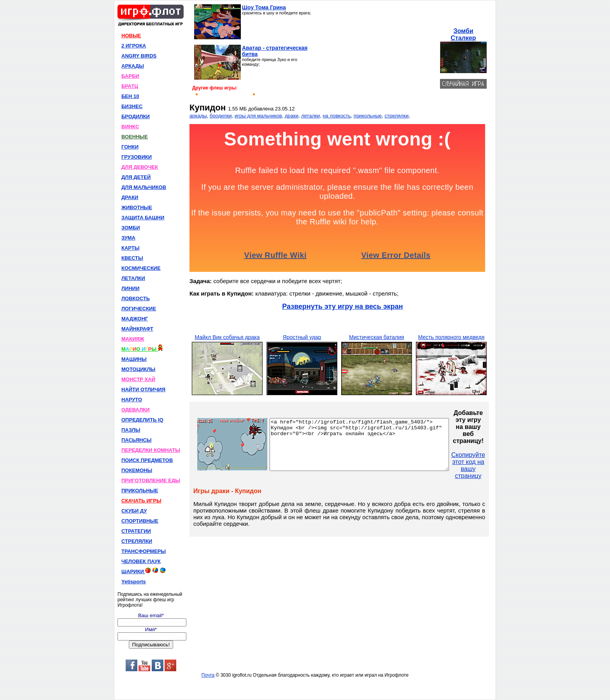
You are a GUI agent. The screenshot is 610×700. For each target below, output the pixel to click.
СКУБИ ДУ (134, 511)
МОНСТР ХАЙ (138, 379)
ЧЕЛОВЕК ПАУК (141, 561)
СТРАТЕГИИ (136, 531)
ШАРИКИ (144, 571)
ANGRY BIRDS (139, 56)
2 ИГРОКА (134, 46)
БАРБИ (130, 76)
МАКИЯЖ (133, 339)
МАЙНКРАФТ (137, 329)
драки (292, 116)
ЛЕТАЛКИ (133, 278)
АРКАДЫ (133, 66)
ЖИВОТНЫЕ (137, 207)
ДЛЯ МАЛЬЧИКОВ (144, 187)
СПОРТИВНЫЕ (140, 521)
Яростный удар (302, 337)
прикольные (368, 116)
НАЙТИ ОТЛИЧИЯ (143, 389)
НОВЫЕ (131, 36)
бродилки (221, 116)
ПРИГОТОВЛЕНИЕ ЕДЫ (151, 480)
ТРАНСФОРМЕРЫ (144, 551)
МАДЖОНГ (135, 319)
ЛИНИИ (131, 288)
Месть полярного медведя (451, 337)
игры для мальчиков (258, 116)
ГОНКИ (130, 147)
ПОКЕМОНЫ (137, 470)
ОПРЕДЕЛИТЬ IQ (142, 420)
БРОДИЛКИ (136, 116)
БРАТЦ (130, 86)
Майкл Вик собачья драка (227, 337)
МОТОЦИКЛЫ (138, 369)
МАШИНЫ (134, 359)
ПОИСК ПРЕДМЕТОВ (147, 460)
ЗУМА (128, 238)
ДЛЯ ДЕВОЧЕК (140, 167)
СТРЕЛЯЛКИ (137, 541)
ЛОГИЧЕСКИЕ (139, 309)
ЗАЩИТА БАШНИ (143, 218)
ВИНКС (130, 127)
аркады (198, 116)
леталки (310, 116)
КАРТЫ (131, 248)
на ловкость (337, 116)
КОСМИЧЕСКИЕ (141, 268)
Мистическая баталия (376, 337)
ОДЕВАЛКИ (136, 410)
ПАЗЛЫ (131, 430)
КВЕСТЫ (132, 258)
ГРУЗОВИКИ (137, 157)
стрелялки (397, 116)
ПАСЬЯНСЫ (137, 440)
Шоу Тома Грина (264, 7)
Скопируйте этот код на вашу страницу (490, 465)
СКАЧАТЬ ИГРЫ (141, 501)
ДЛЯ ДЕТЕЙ (136, 177)
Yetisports (134, 582)
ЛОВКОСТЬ (136, 298)
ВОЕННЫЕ (135, 137)
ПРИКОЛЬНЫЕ (140, 491)
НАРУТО (132, 400)
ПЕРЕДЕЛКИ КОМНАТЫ (151, 450)
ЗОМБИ (131, 228)
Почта (208, 675)
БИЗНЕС (132, 106)
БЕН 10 (130, 96)
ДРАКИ (130, 197)
